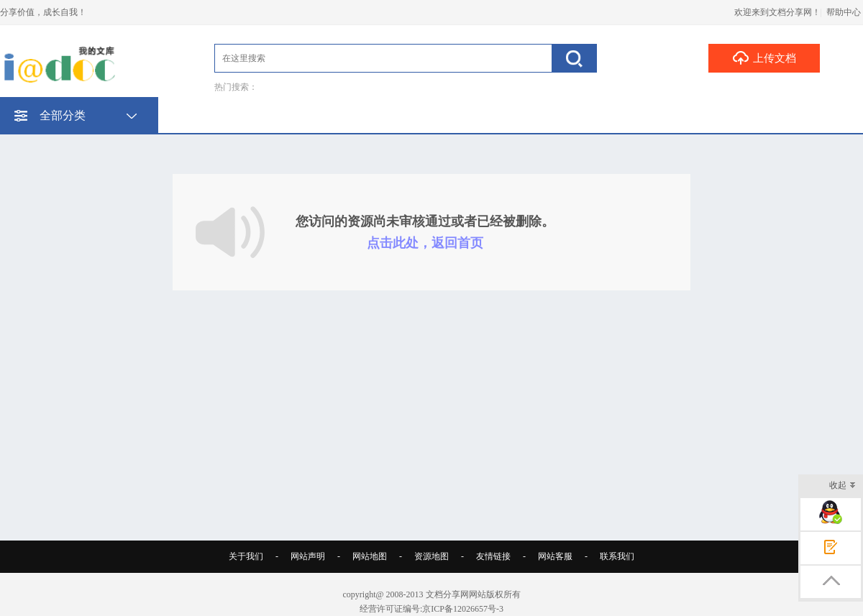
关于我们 (246, 556)
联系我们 (617, 556)
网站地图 (370, 556)
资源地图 (431, 556)
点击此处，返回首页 (425, 243)
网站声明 (308, 556)
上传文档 (764, 58)
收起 (843, 486)
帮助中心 (844, 12)
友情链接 (493, 556)
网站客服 (555, 556)
